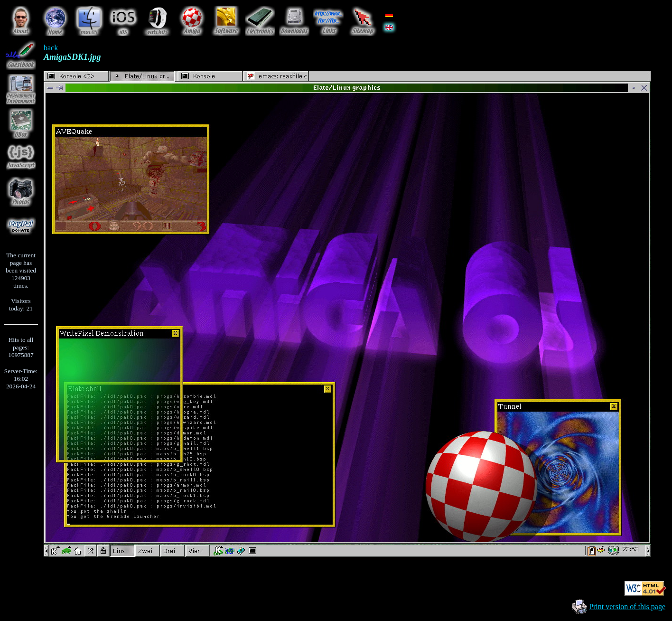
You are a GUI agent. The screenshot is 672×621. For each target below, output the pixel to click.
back (51, 48)
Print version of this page (627, 607)
